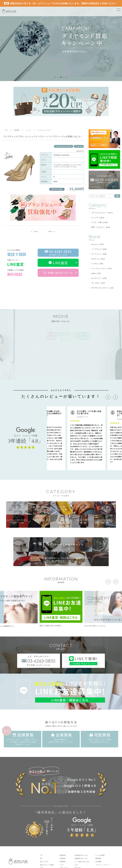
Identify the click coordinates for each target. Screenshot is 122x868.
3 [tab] (61, 77)
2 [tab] (58, 77)
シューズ (79, 146)
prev (36, 231)
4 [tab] (64, 77)
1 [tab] (55, 77)
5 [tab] (67, 77)
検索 (117, 196)
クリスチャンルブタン (64, 146)
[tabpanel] (61, 41)
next (50, 231)
